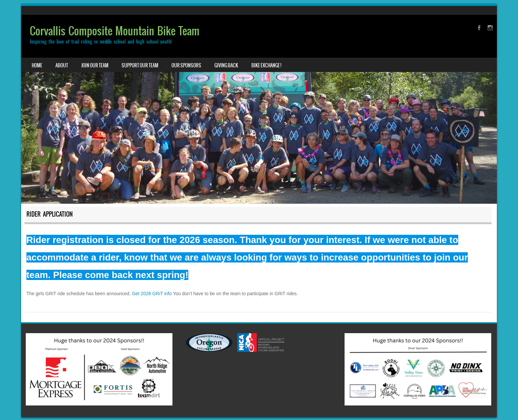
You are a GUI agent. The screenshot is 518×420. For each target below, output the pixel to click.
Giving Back (226, 65)
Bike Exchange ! (266, 65)
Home (37, 65)
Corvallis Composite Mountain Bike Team (115, 31)
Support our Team (140, 65)
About (62, 65)
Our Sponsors (186, 65)
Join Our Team (95, 65)
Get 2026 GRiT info (152, 294)
